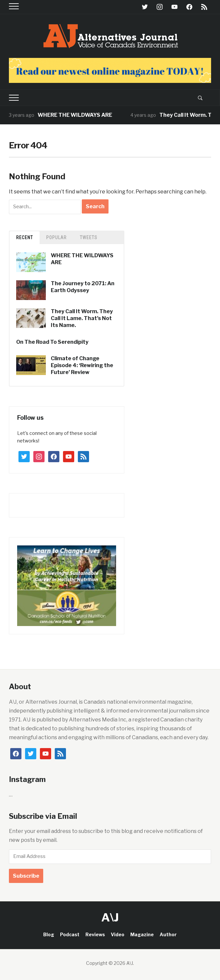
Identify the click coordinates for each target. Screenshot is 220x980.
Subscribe (26, 876)
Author (168, 934)
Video (118, 934)
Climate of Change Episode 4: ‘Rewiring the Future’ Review (82, 365)
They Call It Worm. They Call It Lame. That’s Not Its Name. (82, 318)
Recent (25, 238)
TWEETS (89, 238)
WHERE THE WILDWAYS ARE (77, 115)
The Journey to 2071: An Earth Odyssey (83, 287)
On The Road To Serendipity (52, 342)
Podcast (70, 934)
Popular (56, 238)
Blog (49, 934)
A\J (110, 917)
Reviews (95, 934)
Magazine (142, 934)
